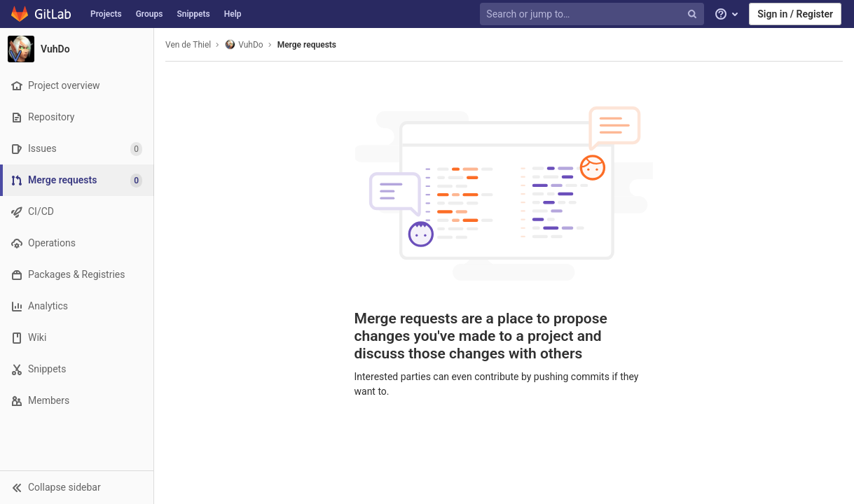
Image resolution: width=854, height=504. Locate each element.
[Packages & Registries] (77, 275)
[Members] (77, 401)
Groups (150, 14)
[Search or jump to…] (593, 14)
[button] (77, 487)
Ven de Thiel (188, 45)
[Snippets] (77, 369)
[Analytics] (77, 306)
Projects (106, 14)
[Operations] (77, 243)
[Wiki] (77, 338)
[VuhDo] (77, 49)
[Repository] (77, 117)
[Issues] (77, 149)
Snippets (193, 14)
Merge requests (307, 45)
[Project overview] (77, 86)
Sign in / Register (795, 14)
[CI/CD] (77, 212)
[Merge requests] (78, 180)
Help (233, 14)
